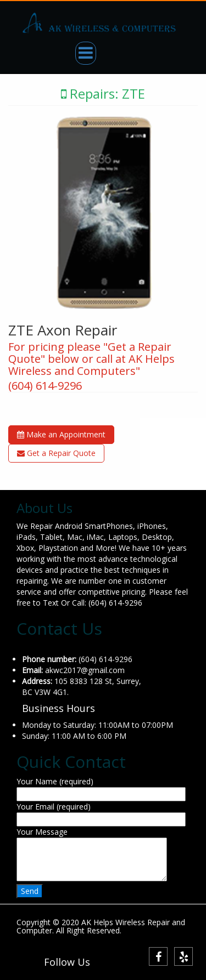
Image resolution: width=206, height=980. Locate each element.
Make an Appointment (61, 434)
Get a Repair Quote (56, 453)
